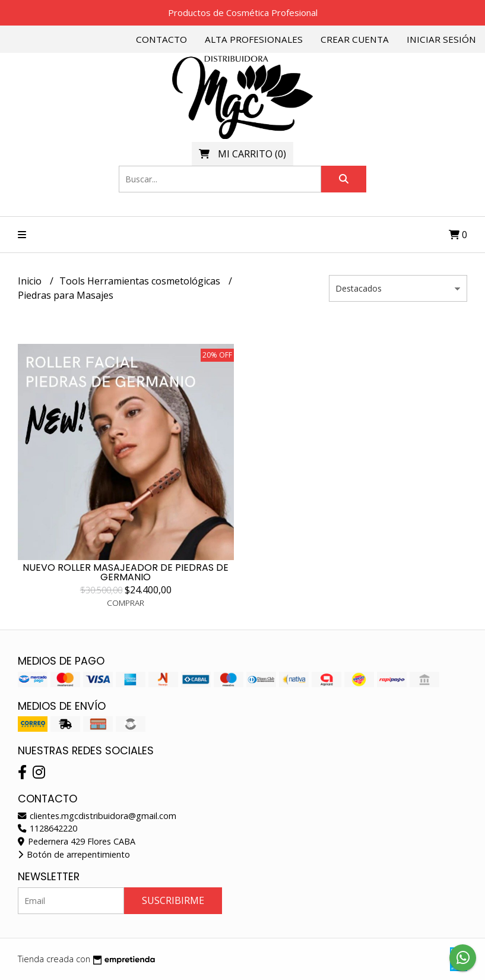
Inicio (31, 281)
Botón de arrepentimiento (74, 854)
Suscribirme (173, 900)
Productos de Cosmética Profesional (243, 12)
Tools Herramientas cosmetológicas (141, 281)
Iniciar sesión (441, 39)
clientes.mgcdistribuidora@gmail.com (97, 816)
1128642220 (47, 828)
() (242, 154)
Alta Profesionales (254, 39)
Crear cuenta (355, 39)
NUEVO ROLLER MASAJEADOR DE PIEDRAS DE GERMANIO (126, 572)
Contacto (161, 39)
